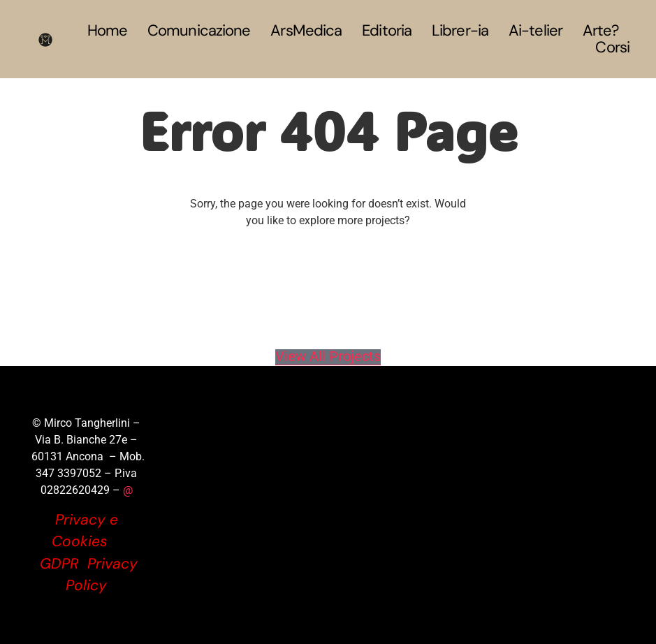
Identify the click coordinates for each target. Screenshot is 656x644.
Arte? (601, 31)
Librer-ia (460, 31)
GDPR (59, 564)
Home (107, 31)
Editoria (387, 31)
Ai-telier (535, 31)
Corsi (612, 47)
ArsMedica (306, 31)
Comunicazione (199, 31)
